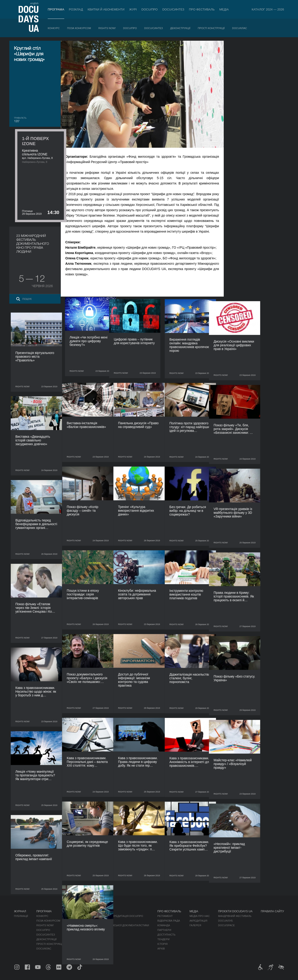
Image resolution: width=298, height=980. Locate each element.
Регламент (165, 916)
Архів (161, 949)
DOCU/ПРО (150, 9)
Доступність (166, 935)
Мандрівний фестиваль (235, 916)
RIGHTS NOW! (107, 28)
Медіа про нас (200, 916)
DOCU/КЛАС (240, 28)
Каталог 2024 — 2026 (268, 9)
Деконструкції (180, 28)
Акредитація (198, 921)
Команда (164, 925)
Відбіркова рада (169, 921)
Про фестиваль (202, 9)
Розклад (76, 9)
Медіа (224, 9)
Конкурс (54, 28)
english (34, 3)
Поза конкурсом (79, 28)
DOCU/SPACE (227, 925)
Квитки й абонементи (106, 9)
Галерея (195, 925)
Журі (133, 9)
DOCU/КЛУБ (225, 921)
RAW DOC (99, 921)
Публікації (21, 916)
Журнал (20, 911)
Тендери (163, 939)
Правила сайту (272, 911)
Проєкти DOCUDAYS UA (235, 911)
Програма (56, 9)
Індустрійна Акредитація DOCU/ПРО (118, 916)
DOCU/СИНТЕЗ (173, 9)
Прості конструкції (211, 28)
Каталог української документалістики (121, 925)
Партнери (164, 930)
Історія (163, 944)
